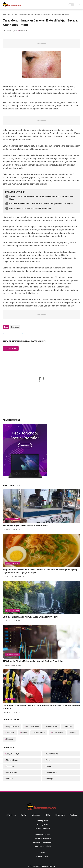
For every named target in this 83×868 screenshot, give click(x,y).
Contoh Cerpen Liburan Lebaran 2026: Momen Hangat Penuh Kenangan (41, 203)
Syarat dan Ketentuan (42, 838)
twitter (24, 815)
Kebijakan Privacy (42, 835)
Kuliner (24, 733)
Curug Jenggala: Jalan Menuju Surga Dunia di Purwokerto (31, 617)
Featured (14, 14)
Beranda (6, 14)
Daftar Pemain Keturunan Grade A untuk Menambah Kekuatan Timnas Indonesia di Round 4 (41, 707)
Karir (42, 853)
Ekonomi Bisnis (12, 655)
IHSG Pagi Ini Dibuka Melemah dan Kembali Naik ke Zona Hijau (33, 661)
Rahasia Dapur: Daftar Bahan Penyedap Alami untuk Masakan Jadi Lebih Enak (41, 198)
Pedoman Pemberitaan (42, 842)
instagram (61, 815)
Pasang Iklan (42, 856)
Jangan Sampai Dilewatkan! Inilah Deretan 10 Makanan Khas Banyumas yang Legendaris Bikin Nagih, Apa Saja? (40, 571)
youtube (74, 815)
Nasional (73, 733)
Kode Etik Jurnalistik (42, 846)
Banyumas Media (48, 866)
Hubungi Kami (42, 824)
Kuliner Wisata (12, 519)
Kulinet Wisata (57, 733)
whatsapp (36, 815)
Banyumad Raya (12, 727)
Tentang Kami (42, 821)
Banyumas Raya (32, 727)
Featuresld (10, 733)
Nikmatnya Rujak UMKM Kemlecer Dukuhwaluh (25, 525)
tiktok (48, 815)
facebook (12, 815)
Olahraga (10, 699)
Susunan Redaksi (42, 828)
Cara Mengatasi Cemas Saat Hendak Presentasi (30, 208)
